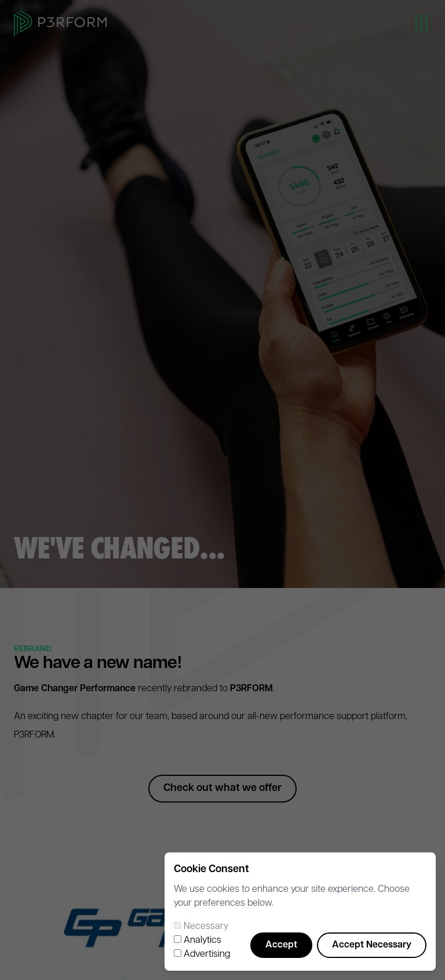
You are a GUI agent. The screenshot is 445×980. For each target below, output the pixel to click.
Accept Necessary (372, 945)
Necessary (206, 927)
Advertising (207, 954)
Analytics (203, 941)
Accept (281, 945)
